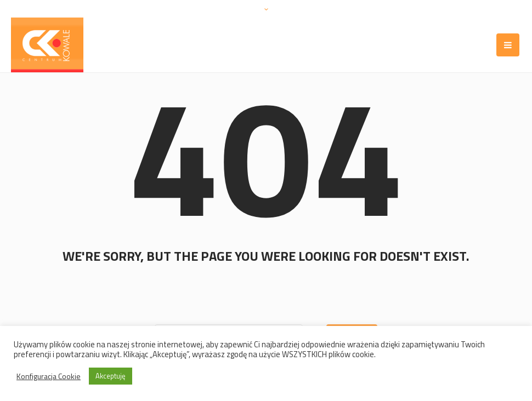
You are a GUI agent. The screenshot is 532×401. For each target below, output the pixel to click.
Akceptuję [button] (111, 376)
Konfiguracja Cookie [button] (49, 376)
